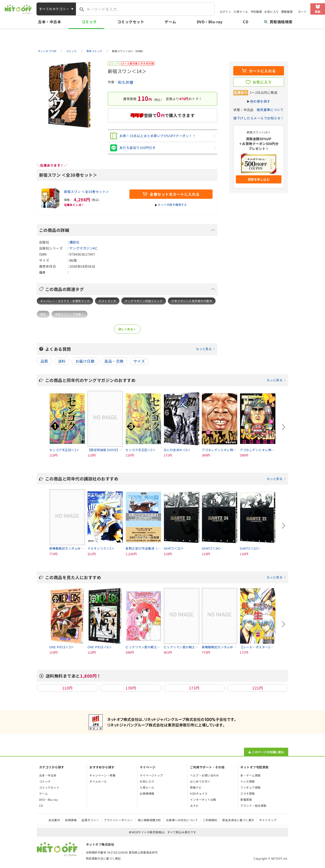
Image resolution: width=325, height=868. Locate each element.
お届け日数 (85, 361)
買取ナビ (196, 787)
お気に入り (271, 12)
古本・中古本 (49, 22)
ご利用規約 (210, 820)
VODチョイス (199, 793)
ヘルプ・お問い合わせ (205, 775)
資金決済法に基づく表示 (238, 820)
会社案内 (54, 820)
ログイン (226, 12)
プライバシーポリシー (118, 820)
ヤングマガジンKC (83, 248)
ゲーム (170, 22)
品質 (44, 361)
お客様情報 (147, 793)
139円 (131, 688)
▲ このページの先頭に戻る (266, 752)
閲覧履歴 (287, 12)
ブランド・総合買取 (253, 806)
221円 (258, 688)
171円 (194, 688)
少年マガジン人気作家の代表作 (192, 301)
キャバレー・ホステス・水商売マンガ (65, 301)
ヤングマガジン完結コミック (144, 301)
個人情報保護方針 (149, 820)
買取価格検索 (278, 22)
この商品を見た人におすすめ (166, 577)
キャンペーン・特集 (102, 775)
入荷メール (241, 12)
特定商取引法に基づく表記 (103, 858)
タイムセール (98, 781)
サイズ (139, 361)
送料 (62, 361)
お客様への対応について (182, 820)
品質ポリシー (90, 820)
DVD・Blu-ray (210, 22)
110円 (67, 688)
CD (245, 22)
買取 (318, 12)
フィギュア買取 (250, 787)
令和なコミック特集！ (69, 314)
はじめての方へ (200, 781)
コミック (89, 22)
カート (302, 12)
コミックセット (131, 22)
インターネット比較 (203, 799)
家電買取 (246, 799)
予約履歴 (256, 12)
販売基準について (270, 110)
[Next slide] (284, 427)
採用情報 (71, 820)
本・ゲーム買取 (250, 775)
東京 (43, 314)
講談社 (74, 242)
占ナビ (194, 806)
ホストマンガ (107, 301)
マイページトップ (151, 775)
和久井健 (125, 82)
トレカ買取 (247, 781)
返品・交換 (114, 361)
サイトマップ (268, 820)
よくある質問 (130, 349)
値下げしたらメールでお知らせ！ (259, 118)
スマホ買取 (247, 793)
